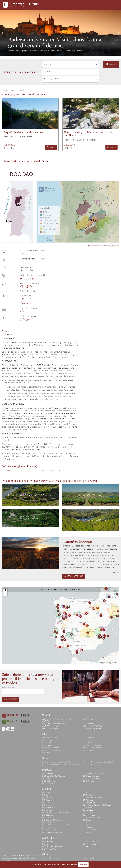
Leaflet (97, 663)
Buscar (111, 64)
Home (4, 90)
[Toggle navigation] (115, 5)
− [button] (5, 594)
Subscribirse (10, 699)
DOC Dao (6, 470)
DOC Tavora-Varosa (51, 470)
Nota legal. (23, 858)
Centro (23, 90)
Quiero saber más (74, 576)
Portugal (13, 90)
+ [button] (5, 590)
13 (63, 617)
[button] (2, 33)
